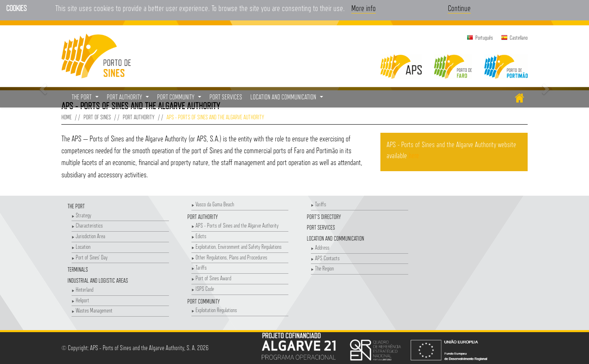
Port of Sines (97, 117)
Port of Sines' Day (90, 257)
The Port (76, 206)
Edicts (199, 236)
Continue (459, 8)
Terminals (78, 269)
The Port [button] (86, 99)
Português (484, 38)
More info (364, 8)
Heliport (80, 300)
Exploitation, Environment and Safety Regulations (236, 247)
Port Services (321, 227)
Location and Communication (335, 238)
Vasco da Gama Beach (213, 204)
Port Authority (139, 117)
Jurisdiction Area (88, 236)
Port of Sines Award (211, 278)
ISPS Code (203, 289)
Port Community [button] (180, 99)
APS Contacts (325, 258)
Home (66, 117)
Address (320, 247)
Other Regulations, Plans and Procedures (229, 257)
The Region (322, 268)
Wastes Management (92, 310)
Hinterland (82, 289)
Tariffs (199, 267)
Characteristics (87, 225)
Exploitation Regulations (214, 310)
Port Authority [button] (129, 99)
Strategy (81, 215)
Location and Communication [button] (288, 99)
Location (81, 247)
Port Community (203, 301)
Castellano (519, 38)
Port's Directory (324, 217)
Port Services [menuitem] (226, 97)
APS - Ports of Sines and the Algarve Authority (235, 225)
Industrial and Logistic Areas (98, 280)
